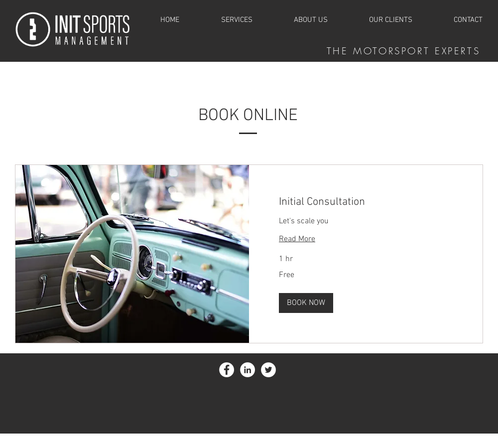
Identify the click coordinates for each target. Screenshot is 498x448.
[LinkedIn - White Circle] (248, 370)
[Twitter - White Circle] (268, 370)
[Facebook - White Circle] (227, 370)
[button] (306, 303)
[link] (366, 202)
